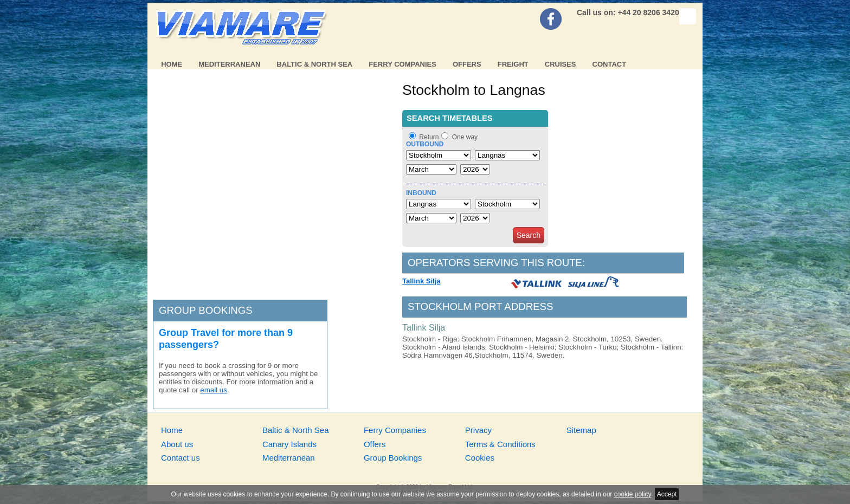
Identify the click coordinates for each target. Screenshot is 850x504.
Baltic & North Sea (314, 64)
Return (429, 137)
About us (177, 444)
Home (172, 64)
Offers (467, 64)
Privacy (478, 430)
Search (529, 235)
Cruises (561, 64)
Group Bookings (393, 458)
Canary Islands (289, 444)
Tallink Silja (421, 281)
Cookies (480, 458)
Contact (610, 64)
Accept (667, 494)
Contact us (181, 458)
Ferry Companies (403, 64)
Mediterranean (229, 64)
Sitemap (581, 430)
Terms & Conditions (500, 444)
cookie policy (633, 494)
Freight (513, 64)
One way (465, 137)
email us (214, 390)
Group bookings (206, 310)
